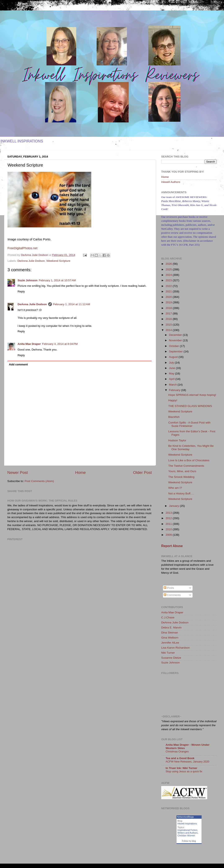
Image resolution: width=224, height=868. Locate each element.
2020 (169, 297)
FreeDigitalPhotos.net (23, 248)
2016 (169, 319)
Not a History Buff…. (181, 493)
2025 (169, 269)
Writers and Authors (188, 833)
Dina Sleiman (170, 633)
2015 (169, 325)
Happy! (173, 400)
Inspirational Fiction (187, 830)
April (172, 379)
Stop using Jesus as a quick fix (184, 771)
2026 (169, 264)
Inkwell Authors (171, 182)
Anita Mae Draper (29, 344)
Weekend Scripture (58, 261)
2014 (169, 330)
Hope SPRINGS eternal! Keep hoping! (192, 395)
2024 (169, 275)
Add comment (18, 364)
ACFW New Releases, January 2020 (187, 762)
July (172, 363)
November (176, 340)
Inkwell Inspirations (187, 824)
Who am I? (175, 488)
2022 (169, 286)
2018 (169, 308)
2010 (169, 529)
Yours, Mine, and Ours (182, 471)
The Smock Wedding (181, 477)
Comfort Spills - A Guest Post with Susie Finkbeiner (189, 424)
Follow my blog (189, 841)
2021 (169, 291)
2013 (169, 513)
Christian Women (186, 835)
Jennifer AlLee (170, 643)
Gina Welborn (170, 638)
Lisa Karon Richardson (176, 648)
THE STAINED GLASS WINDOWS (190, 406)
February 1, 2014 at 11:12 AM (72, 304)
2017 (169, 313)
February (175, 390)
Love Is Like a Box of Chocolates (189, 460)
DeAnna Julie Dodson (31, 261)
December (176, 335)
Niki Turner (168, 653)
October (174, 346)
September (176, 351)
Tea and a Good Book (180, 758)
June (172, 368)
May (172, 373)
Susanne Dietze (171, 658)
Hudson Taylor (177, 440)
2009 (169, 535)
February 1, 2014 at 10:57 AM (57, 280)
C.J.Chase (168, 617)
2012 (169, 518)
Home (80, 472)
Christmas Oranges (177, 751)
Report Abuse (172, 546)
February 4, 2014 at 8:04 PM (60, 344)
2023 (169, 280)
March (173, 385)
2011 (169, 524)
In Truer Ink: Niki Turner (181, 768)
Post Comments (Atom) (39, 481)
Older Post (142, 472)
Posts (169, 588)
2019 (169, 302)
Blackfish (174, 417)
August (174, 357)
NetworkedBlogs (185, 817)
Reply (21, 291)
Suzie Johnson (28, 280)
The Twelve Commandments (186, 466)
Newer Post (18, 472)
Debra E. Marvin (171, 628)
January (174, 506)
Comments (172, 595)
